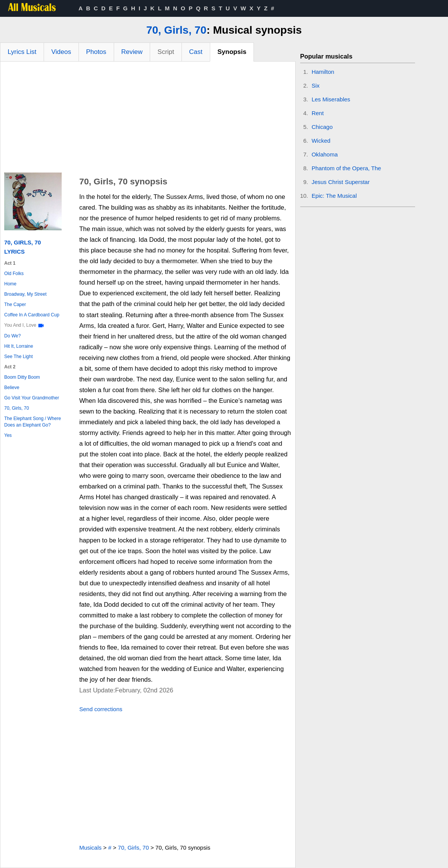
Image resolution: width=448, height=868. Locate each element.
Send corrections (101, 709)
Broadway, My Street (25, 294)
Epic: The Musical (334, 196)
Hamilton (323, 72)
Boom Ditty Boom (22, 377)
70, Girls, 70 (176, 30)
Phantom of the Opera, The (347, 168)
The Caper (15, 305)
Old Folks (14, 274)
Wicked (321, 141)
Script (166, 52)
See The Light (19, 357)
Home (10, 284)
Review (132, 52)
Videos (61, 52)
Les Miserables (331, 99)
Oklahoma (325, 154)
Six (316, 85)
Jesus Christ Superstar (341, 182)
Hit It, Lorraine (19, 346)
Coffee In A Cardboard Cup (32, 315)
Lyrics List (22, 52)
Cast (196, 52)
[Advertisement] (148, 119)
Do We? (12, 336)
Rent (318, 113)
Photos (96, 52)
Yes (8, 435)
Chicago (322, 127)
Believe (12, 388)
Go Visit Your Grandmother (32, 398)
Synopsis (232, 52)
